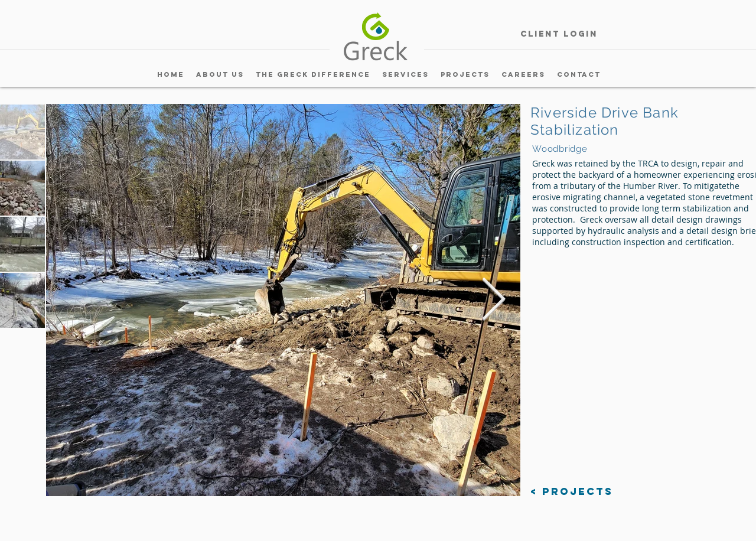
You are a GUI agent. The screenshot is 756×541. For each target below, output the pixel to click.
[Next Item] (493, 300)
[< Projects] (572, 492)
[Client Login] (559, 35)
